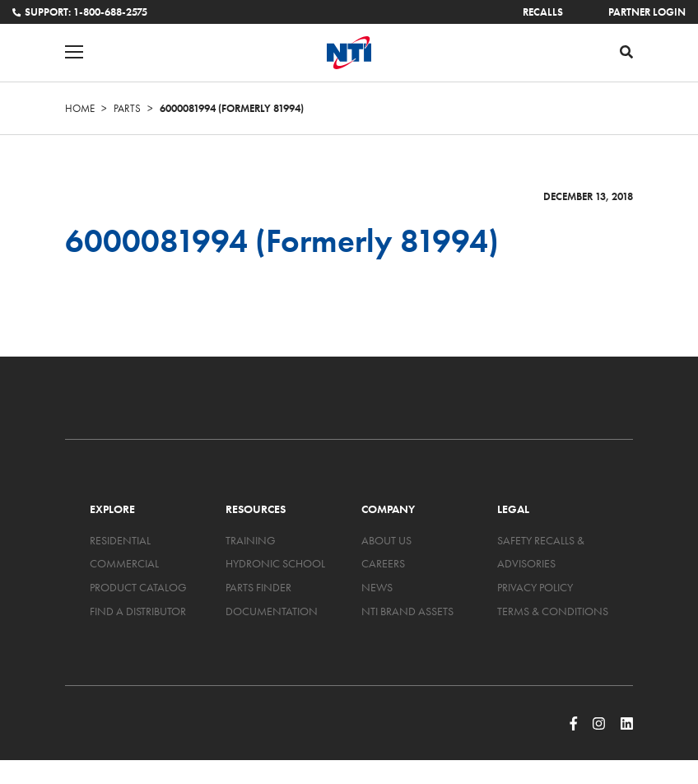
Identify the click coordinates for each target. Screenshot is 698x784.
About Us (386, 540)
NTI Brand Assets (407, 611)
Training (251, 540)
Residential (120, 540)
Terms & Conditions (553, 611)
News (377, 587)
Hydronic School (275, 563)
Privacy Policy (535, 587)
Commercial (124, 563)
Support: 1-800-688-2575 (80, 12)
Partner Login (647, 12)
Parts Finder (258, 587)
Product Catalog (138, 587)
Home (80, 108)
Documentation (272, 611)
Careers (383, 563)
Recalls (543, 12)
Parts (127, 108)
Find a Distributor (138, 611)
